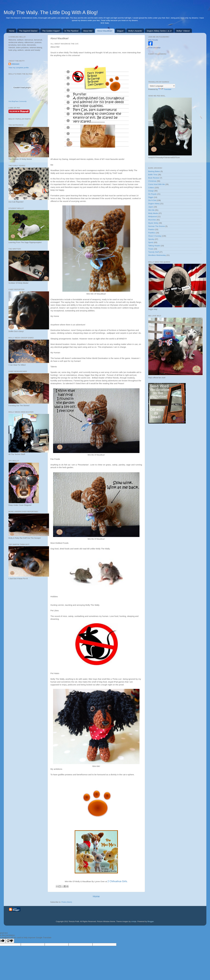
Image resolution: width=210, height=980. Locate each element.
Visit (18, 101)
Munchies (152, 220)
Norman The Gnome (157, 226)
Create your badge (154, 48)
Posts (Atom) (67, 902)
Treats (151, 249)
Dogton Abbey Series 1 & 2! (159, 31)
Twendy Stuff (154, 252)
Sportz (151, 242)
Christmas (152, 181)
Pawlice (151, 229)
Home (12, 31)
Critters (151, 188)
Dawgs (151, 191)
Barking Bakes (154, 171)
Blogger (151, 921)
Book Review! (154, 178)
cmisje (134, 921)
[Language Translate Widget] (162, 86)
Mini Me (151, 210)
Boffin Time (153, 175)
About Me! (88, 31)
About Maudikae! (105, 31)
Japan (151, 207)
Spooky (151, 239)
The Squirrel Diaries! (28, 31)
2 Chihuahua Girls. (118, 881)
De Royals (152, 194)
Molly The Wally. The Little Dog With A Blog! (51, 12)
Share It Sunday (155, 236)
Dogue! (120, 31)
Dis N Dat (152, 200)
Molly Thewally (153, 40)
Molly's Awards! (135, 31)
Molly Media (153, 213)
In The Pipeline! (71, 31)
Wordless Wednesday (157, 255)
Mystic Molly (153, 223)
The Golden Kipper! (51, 31)
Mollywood (153, 217)
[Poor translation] (10, 941)
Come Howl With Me (157, 184)
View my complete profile (19, 68)
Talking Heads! (154, 246)
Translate (165, 89)
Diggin (151, 197)
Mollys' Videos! (183, 31)
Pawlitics (152, 233)
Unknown (15, 64)
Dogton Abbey (154, 204)
